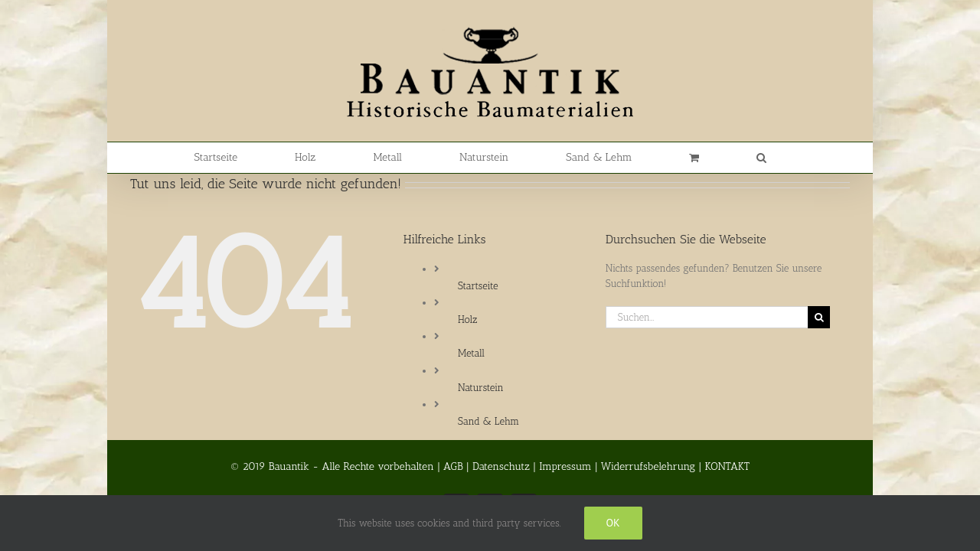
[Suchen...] (707, 317)
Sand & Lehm (488, 421)
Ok (613, 523)
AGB (453, 466)
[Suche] (819, 317)
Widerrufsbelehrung (648, 466)
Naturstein (481, 388)
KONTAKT (727, 466)
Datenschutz (501, 466)
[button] (714, 158)
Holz (467, 320)
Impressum (565, 466)
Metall (471, 353)
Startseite (478, 286)
